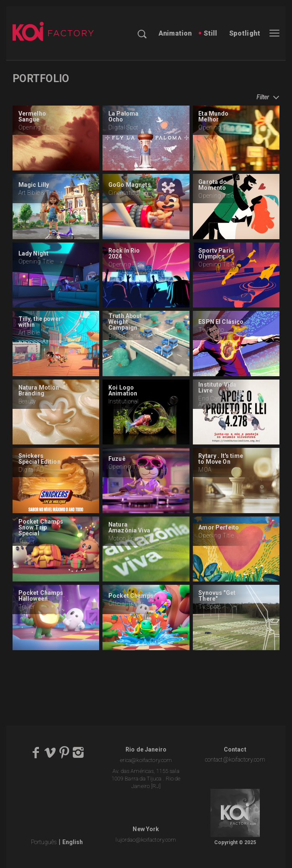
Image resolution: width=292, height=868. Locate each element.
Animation (175, 33)
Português (44, 842)
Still (211, 33)
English (73, 842)
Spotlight (245, 33)
